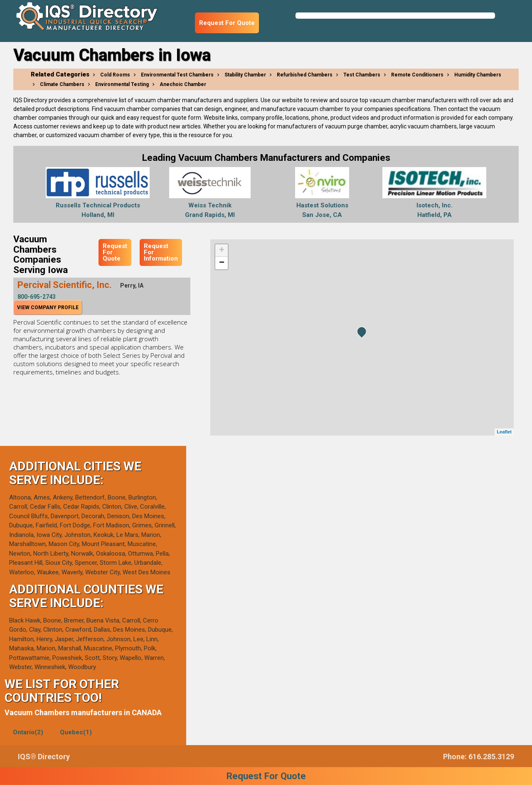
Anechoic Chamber (183, 84)
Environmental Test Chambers (177, 75)
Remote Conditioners (417, 75)
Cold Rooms (115, 75)
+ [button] (222, 251)
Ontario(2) (28, 732)
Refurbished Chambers (305, 75)
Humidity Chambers (478, 75)
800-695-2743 (37, 297)
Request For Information (161, 252)
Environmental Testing (122, 84)
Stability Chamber (245, 75)
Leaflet (504, 432)
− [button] (222, 263)
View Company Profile (48, 308)
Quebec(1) (76, 732)
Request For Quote (227, 23)
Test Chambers (362, 75)
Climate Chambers (62, 84)
